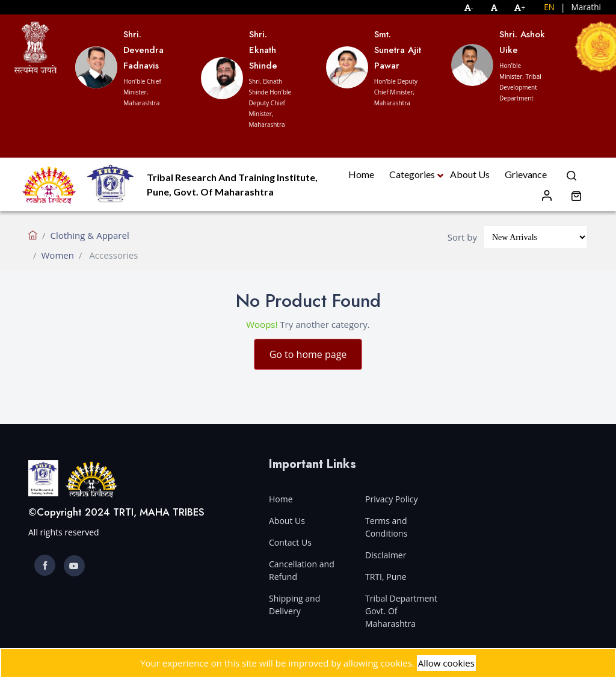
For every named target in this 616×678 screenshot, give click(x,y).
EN (549, 7)
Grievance (526, 174)
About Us (470, 174)
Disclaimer (386, 555)
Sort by (462, 237)
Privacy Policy (391, 499)
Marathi (586, 7)
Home (361, 174)
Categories (412, 174)
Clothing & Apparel (90, 235)
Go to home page (308, 354)
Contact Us (290, 542)
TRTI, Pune (386, 577)
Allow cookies (446, 663)
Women (58, 255)
